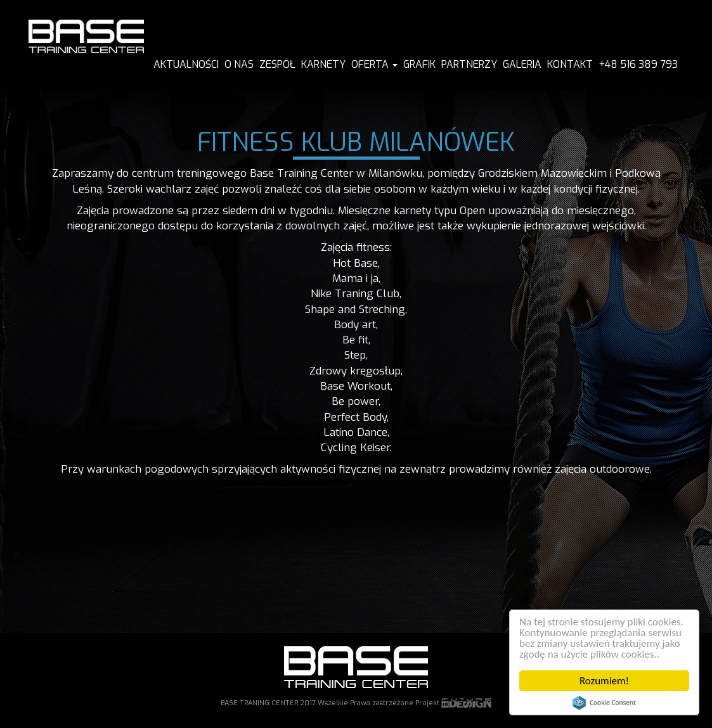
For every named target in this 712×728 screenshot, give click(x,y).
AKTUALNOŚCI (186, 64)
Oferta (374, 64)
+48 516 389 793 (638, 64)
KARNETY (323, 64)
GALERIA (522, 64)
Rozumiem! (604, 681)
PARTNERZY (469, 64)
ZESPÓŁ (277, 64)
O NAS (239, 64)
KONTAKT (570, 64)
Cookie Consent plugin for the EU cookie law (604, 703)
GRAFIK (419, 64)
